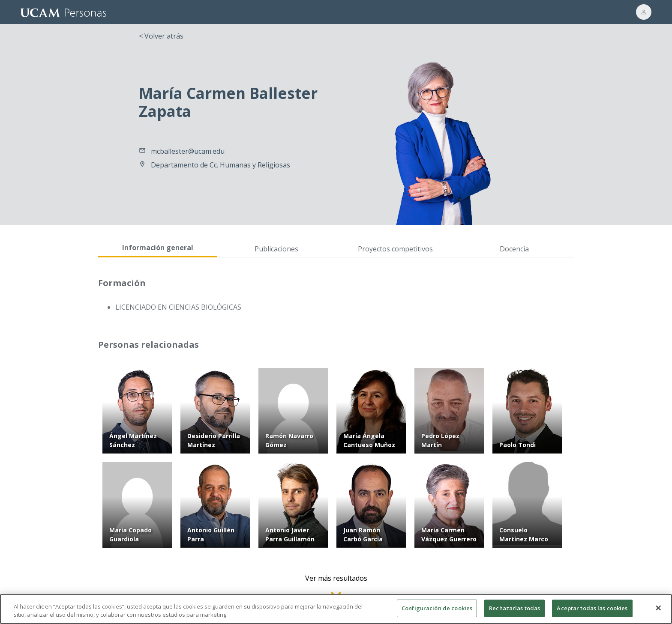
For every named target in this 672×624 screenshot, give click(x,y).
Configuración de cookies (437, 612)
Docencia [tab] (514, 249)
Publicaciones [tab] (276, 249)
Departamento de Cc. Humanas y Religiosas (220, 165)
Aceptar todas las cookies (592, 612)
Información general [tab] (158, 248)
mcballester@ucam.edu (188, 151)
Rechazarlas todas (514, 612)
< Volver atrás (161, 36)
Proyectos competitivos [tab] (395, 249)
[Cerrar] (658, 612)
